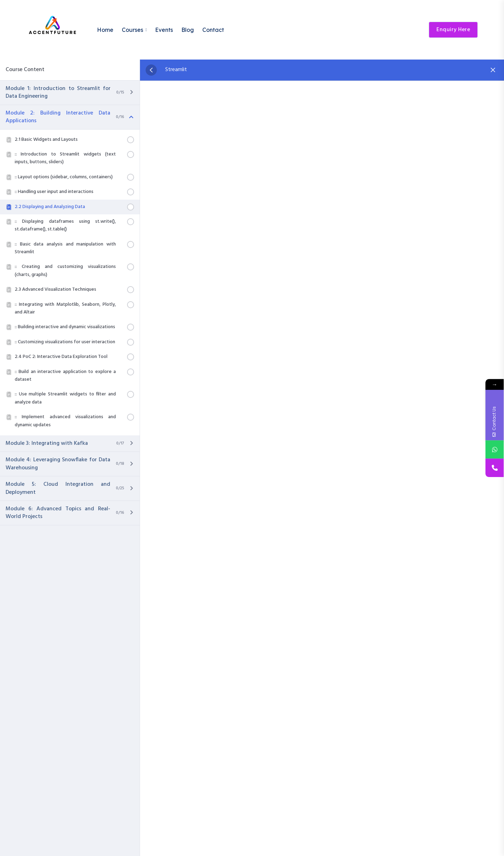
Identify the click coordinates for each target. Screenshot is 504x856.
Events (164, 30)
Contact (213, 30)
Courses (132, 30)
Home (105, 30)
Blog (188, 30)
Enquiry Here (453, 30)
